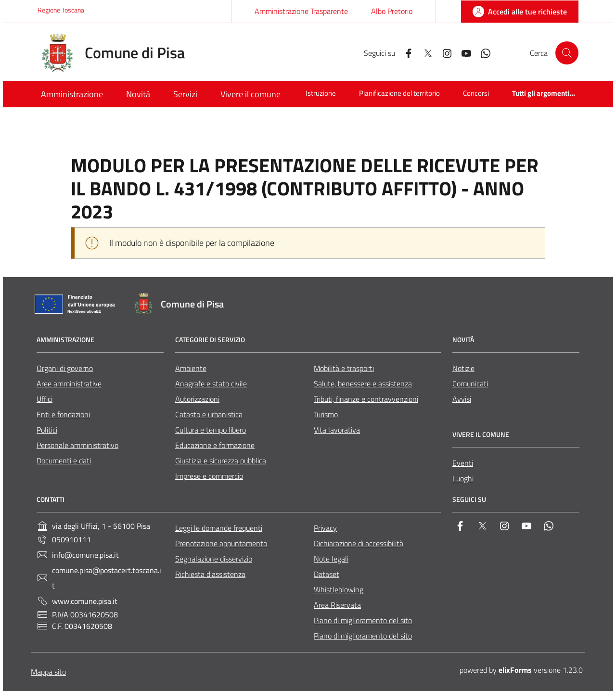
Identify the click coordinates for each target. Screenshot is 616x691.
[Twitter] (424, 52)
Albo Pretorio (392, 11)
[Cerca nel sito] (567, 53)
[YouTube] (462, 52)
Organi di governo (65, 368)
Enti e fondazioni (63, 414)
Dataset (327, 574)
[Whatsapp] (482, 52)
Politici (47, 430)
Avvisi (462, 399)
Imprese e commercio (209, 476)
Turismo (326, 414)
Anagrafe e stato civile (211, 384)
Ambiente (191, 368)
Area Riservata (337, 605)
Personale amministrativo (77, 445)
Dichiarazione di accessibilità (359, 543)
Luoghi (463, 478)
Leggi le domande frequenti (219, 528)
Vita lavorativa (337, 430)
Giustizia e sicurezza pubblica (221, 461)
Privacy (325, 528)
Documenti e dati (64, 461)
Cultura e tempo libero (211, 430)
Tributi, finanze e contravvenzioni (366, 399)
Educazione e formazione (215, 445)
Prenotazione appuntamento (221, 543)
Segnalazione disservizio (214, 559)
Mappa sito (48, 672)
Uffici (45, 399)
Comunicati (470, 384)
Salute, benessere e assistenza (363, 384)
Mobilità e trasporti (344, 368)
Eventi (463, 463)
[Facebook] (405, 52)
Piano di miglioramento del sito (363, 620)
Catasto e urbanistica (209, 414)
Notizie (463, 368)
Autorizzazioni (197, 399)
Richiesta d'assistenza (210, 574)
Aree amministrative (69, 384)
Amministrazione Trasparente (301, 11)
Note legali (331, 559)
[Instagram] (443, 52)
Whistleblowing (339, 589)
